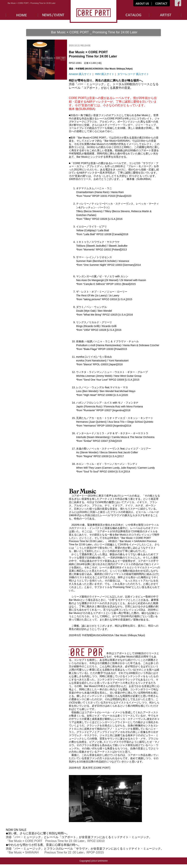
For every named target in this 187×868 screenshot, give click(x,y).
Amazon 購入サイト (80, 74)
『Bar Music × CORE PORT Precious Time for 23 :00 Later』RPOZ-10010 (55, 841)
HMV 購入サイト (105, 74)
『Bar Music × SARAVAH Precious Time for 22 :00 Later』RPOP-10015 (55, 852)
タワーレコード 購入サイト (133, 74)
